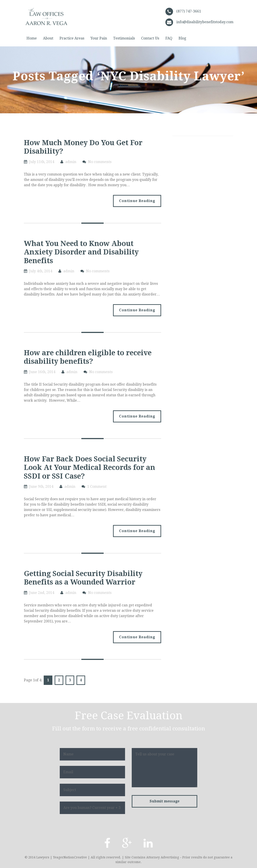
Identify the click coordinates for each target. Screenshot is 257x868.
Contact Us (150, 38)
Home (32, 38)
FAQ (169, 38)
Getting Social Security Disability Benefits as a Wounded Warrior (83, 578)
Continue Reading (137, 201)
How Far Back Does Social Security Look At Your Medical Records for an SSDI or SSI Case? (89, 468)
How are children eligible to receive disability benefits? (88, 357)
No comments (100, 162)
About (48, 38)
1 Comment (97, 487)
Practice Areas (72, 38)
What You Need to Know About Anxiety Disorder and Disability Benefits (81, 252)
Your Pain (99, 38)
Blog (182, 38)
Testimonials (124, 38)
